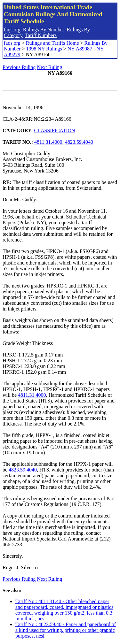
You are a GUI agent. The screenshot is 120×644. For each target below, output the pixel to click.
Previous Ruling (19, 67)
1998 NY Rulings (44, 49)
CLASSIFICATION (55, 130)
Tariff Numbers (41, 35)
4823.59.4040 (79, 142)
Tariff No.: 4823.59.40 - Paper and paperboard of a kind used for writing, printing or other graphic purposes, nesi (66, 630)
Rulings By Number (44, 30)
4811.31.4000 (48, 142)
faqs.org (12, 30)
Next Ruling (50, 67)
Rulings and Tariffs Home (52, 43)
